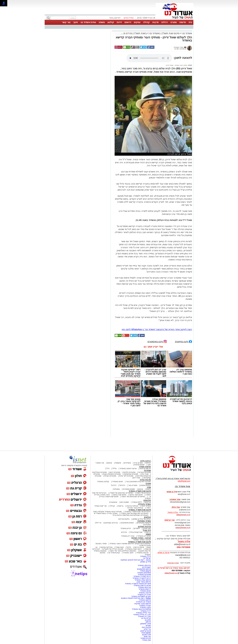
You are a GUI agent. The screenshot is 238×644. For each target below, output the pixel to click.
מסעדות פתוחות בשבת (112, 474)
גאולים (148, 625)
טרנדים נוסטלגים (111, 523)
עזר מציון (147, 636)
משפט (102, 22)
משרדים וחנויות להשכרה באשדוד (138, 584)
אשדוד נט (187, 33)
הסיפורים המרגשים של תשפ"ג (121, 493)
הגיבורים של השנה (144, 493)
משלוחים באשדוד (144, 573)
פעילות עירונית (132, 506)
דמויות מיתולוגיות (127, 523)
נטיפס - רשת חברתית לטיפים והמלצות (136, 560)
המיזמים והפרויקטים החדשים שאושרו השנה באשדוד (130, 544)
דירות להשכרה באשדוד (142, 578)
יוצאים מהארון (139, 465)
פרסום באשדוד (145, 600)
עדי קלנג (147, 629)
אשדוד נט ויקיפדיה (143, 602)
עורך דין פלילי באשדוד (142, 615)
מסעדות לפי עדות (126, 476)
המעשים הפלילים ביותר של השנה (123, 551)
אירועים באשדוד (144, 587)
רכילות (165, 22)
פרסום (148, 622)
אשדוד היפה (146, 506)
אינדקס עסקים (106, 547)
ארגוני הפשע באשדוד (128, 468)
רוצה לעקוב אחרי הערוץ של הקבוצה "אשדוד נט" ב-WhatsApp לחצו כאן (157, 329)
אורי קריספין (169, 520)
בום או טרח (138, 463)
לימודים (137, 528)
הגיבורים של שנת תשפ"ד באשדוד (138, 512)
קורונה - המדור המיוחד (141, 538)
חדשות (183, 22)
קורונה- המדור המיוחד (142, 540)
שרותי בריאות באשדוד (142, 585)
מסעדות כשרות (110, 476)
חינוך (76, 22)
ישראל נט (147, 558)
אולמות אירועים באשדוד (141, 609)
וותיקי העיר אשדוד (181, 65)
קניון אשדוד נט (114, 553)
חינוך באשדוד (128, 553)
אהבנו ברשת (139, 547)
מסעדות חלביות (129, 472)
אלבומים (147, 500)
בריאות (121, 506)
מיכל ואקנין (146, 635)
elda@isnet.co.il (183, 515)
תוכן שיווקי (147, 528)
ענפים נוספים (146, 485)
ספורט (174, 22)
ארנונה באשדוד (145, 593)
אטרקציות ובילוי (136, 532)
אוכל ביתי (144, 474)
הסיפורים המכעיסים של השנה (133, 497)
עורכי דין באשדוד (128, 536)
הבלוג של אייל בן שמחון (142, 519)
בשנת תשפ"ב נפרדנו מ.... (134, 33)
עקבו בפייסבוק (183, 341)
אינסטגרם (113, 502)
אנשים (110, 463)
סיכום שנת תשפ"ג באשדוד (140, 491)
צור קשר (66, 22)
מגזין (149, 487)
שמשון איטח (146, 633)
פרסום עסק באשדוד (143, 580)
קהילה (146, 22)
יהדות (129, 547)
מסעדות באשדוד (144, 575)
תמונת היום (125, 502)
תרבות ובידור (145, 480)
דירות (119, 22)
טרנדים (124, 532)
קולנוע (111, 22)
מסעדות (147, 470)
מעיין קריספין (146, 631)
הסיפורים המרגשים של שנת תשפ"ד (134, 513)
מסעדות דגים (115, 472)
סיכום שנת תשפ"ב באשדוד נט (164, 33)
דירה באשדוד (146, 611)
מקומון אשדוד (145, 571)
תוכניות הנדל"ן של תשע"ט (113, 549)
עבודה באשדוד (145, 605)
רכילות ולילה (145, 461)
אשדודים (127, 463)
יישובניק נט (146, 567)
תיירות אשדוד (146, 638)
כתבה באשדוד (145, 607)
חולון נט (148, 620)
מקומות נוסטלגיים (144, 523)
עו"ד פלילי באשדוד (143, 613)
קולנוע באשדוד (103, 482)
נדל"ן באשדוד (145, 556)
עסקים (137, 22)
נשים (149, 547)
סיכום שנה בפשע (120, 495)
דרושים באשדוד (145, 589)
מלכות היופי (146, 627)
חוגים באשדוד (118, 482)
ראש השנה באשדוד (134, 549)
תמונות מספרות (129, 489)
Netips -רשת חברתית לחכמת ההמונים (136, 598)
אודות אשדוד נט (88, 22)
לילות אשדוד (137, 502)
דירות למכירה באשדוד (142, 576)
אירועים (148, 502)
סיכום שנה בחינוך (136, 495)
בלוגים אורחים (124, 519)
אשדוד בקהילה (144, 504)
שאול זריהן (170, 65)
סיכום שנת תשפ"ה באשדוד (139, 542)
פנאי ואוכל (120, 547)
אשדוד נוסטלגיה (144, 521)
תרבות (156, 22)
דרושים (128, 22)
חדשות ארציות (145, 468)
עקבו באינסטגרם (157, 341)
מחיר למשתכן (146, 624)
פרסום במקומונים (144, 569)
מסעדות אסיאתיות (131, 474)
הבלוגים (147, 517)
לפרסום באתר (115, 18)
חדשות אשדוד (145, 467)
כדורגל (114, 485)
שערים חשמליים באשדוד (141, 596)
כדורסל (122, 485)
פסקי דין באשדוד (144, 536)
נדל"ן (107, 468)
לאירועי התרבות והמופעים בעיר (138, 482)
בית (190, 22)
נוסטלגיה (116, 489)
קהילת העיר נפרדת (135, 508)
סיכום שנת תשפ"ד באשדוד (140, 510)
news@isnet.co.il (183, 528)
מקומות (118, 463)
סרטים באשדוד (142, 553)
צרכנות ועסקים (144, 527)
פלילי (114, 468)
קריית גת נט (146, 618)
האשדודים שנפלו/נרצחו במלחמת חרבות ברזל (131, 515)
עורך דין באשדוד (144, 616)
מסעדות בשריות (145, 472)
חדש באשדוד (126, 528)
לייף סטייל (147, 530)
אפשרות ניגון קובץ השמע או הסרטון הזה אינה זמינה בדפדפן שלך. (149, 58)
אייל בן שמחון (146, 562)
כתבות (148, 489)
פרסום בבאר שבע (144, 582)
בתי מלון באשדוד (144, 565)
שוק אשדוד (146, 640)
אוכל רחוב (136, 478)
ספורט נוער (133, 485)
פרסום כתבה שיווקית (142, 604)
